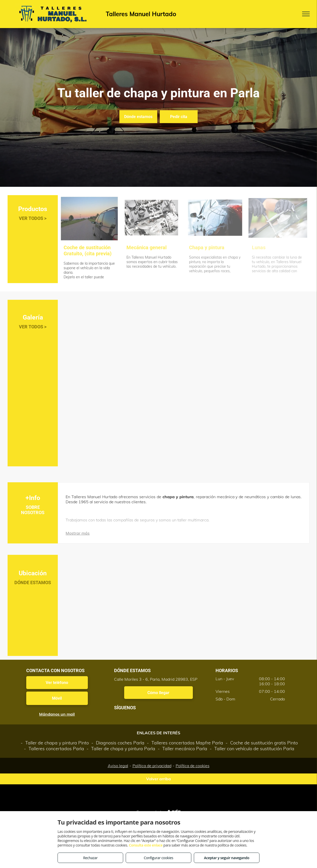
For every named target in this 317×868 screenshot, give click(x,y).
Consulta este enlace (146, 845)
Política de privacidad (152, 766)
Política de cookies (193, 766)
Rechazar (90, 858)
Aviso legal (118, 766)
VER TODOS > (33, 218)
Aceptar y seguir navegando (227, 858)
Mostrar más (78, 533)
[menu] (306, 14)
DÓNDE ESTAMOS (33, 583)
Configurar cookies (159, 858)
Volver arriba (159, 779)
